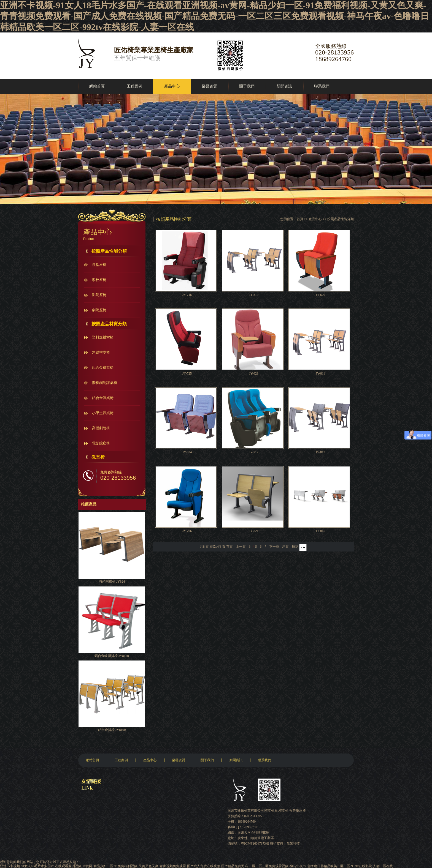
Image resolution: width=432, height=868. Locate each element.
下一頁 (274, 547)
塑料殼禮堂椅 (103, 337)
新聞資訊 (284, 86)
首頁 (300, 219)
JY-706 (187, 531)
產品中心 (172, 86)
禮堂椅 (283, 810)
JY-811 (320, 373)
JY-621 (254, 373)
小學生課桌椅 (103, 413)
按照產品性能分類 (109, 251)
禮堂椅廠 (271, 810)
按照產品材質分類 (109, 324)
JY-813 (320, 452)
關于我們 (247, 86)
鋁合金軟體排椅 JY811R (112, 656)
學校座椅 (99, 280)
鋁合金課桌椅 (103, 398)
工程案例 (134, 86)
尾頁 (285, 547)
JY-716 (187, 295)
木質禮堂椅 (101, 352)
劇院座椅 (99, 310)
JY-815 (320, 531)
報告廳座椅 (298, 810)
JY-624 (187, 452)
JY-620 (320, 295)
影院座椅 (99, 295)
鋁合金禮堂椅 (103, 368)
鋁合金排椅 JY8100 (112, 730)
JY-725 (187, 373)
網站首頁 (97, 86)
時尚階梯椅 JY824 (112, 582)
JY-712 (254, 452)
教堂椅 (98, 457)
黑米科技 (293, 844)
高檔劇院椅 (101, 428)
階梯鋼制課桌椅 (105, 383)
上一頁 (241, 547)
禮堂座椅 (99, 265)
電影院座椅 (101, 443)
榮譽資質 (209, 86)
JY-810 (254, 295)
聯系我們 (322, 86)
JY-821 (254, 531)
